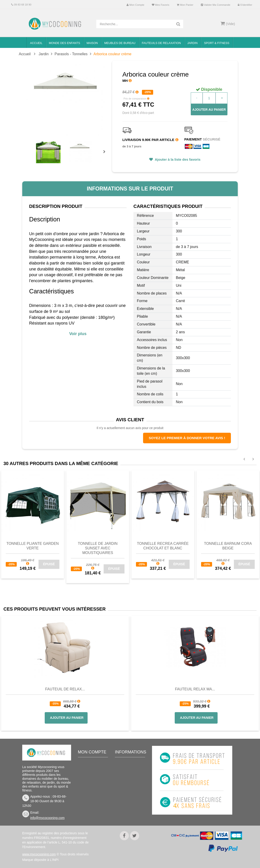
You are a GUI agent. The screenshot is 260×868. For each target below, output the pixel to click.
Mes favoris (160, 5)
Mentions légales (131, 803)
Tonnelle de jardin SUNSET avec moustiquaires (98, 548)
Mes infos (89, 791)
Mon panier (185, 5)
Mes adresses (92, 784)
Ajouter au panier (209, 110)
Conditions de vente (128, 787)
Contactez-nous (130, 770)
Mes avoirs (89, 777)
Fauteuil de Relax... (65, 689)
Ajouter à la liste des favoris (177, 159)
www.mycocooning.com (39, 854)
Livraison (125, 777)
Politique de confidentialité (128, 813)
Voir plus (78, 334)
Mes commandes (94, 770)
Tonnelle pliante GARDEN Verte (33, 546)
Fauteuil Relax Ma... (195, 689)
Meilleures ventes (131, 763)
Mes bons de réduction (91, 800)
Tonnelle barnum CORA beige (228, 546)
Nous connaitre (129, 796)
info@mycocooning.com (47, 818)
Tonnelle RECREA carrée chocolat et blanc (163, 546)
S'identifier (245, 5)
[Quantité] (209, 98)
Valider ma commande (216, 5)
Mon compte (135, 5)
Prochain (106, 155)
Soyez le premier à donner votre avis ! (187, 438)
